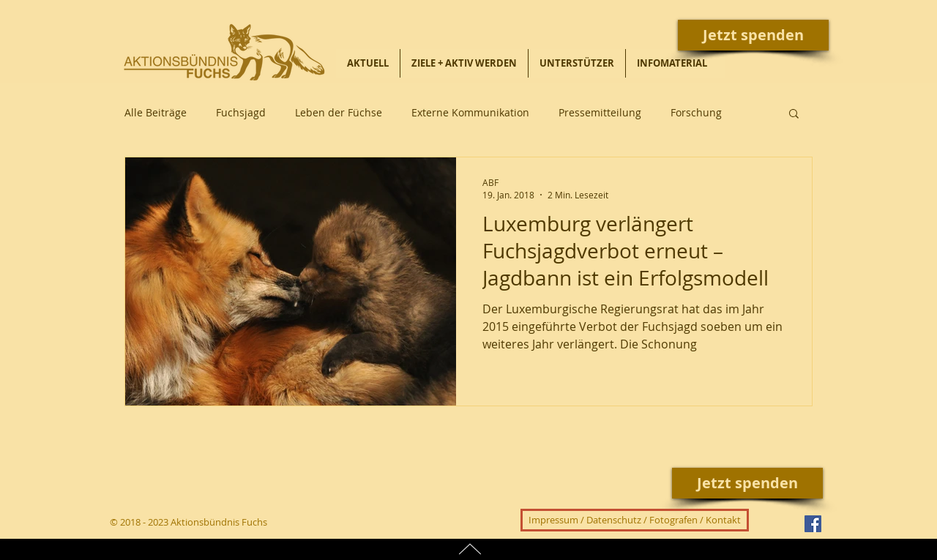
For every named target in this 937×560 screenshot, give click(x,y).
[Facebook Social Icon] (813, 524)
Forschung (696, 112)
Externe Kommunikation (470, 112)
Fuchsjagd (241, 112)
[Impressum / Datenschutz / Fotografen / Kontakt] (635, 520)
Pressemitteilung (600, 112)
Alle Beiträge (156, 112)
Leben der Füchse (339, 112)
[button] (794, 115)
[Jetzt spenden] (753, 35)
